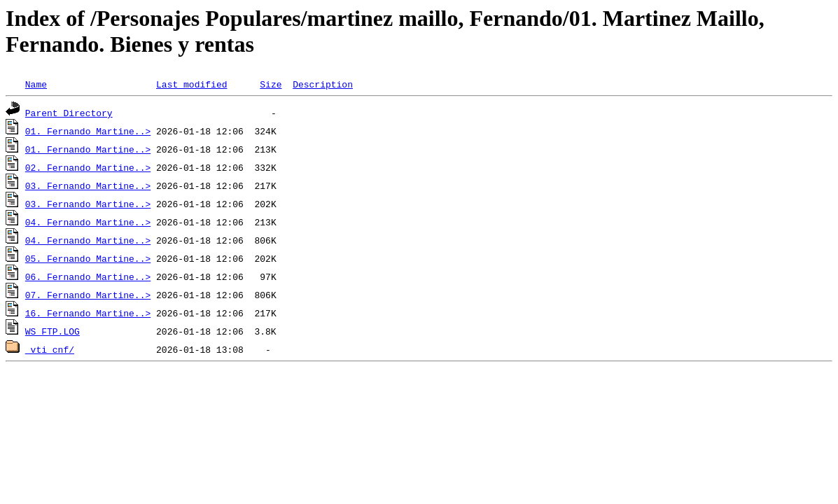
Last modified (191, 84)
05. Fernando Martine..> (88, 258)
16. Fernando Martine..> (88, 313)
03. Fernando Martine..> (88, 185)
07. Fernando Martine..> (88, 295)
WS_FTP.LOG (53, 331)
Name (36, 84)
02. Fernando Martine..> (88, 167)
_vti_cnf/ (50, 349)
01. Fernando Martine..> (88, 131)
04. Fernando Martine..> (88, 222)
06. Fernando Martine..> (88, 276)
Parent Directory (69, 113)
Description (323, 84)
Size (271, 84)
